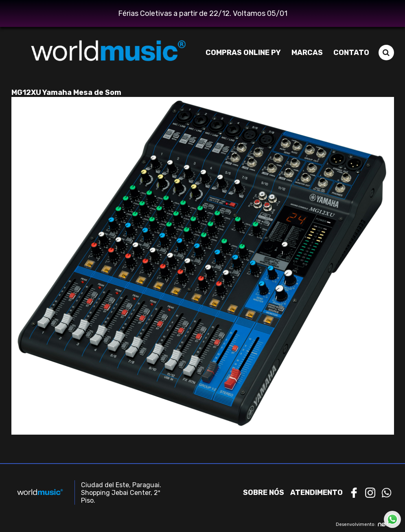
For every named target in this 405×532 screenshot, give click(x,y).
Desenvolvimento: (365, 524)
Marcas (307, 53)
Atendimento (316, 492)
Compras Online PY (243, 53)
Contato (351, 53)
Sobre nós (264, 492)
